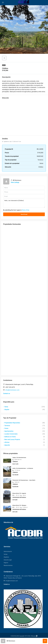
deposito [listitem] (7, 445)
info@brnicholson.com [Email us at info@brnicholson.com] (12, 390)
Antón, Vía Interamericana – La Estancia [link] (23, 468)
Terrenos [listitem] (7, 426)
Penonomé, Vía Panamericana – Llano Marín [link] (24, 480)
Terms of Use (25, 210)
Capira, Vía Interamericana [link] (19, 458)
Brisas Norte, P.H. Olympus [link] (19, 505)
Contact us (7, 393)
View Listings (15, 182)
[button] (24, 29)
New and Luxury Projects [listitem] (12, 439)
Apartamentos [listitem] (8, 431)
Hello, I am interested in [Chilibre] (24, 203)
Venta (4, 65)
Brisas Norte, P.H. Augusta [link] (19, 493)
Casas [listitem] (6, 428)
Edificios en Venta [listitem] (9, 437)
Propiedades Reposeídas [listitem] (12, 423)
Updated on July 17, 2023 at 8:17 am (11, 142)
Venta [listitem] (6, 407)
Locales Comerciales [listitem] (10, 434)
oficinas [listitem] (6, 442)
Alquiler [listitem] (6, 410)
